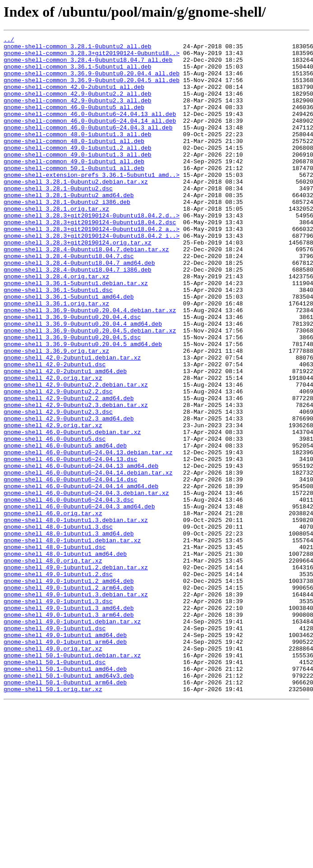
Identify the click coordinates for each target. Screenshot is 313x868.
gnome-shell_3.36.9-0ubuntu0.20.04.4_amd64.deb (83, 382)
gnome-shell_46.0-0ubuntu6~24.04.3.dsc (69, 593)
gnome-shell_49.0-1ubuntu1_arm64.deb (65, 763)
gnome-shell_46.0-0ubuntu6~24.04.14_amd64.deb (81, 577)
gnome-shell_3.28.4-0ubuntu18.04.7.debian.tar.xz (86, 292)
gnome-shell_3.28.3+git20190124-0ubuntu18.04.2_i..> (92, 276)
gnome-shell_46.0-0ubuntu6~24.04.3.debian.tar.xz (86, 585)
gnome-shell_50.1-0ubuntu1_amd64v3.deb (69, 804)
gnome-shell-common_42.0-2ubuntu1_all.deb (74, 97)
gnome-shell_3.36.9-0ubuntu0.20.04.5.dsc (72, 398)
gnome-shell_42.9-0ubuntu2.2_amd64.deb (69, 471)
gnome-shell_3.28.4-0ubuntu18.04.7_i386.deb (78, 317)
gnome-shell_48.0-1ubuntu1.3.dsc (58, 625)
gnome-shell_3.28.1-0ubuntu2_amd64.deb (69, 227)
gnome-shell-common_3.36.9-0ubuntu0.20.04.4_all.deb (92, 81)
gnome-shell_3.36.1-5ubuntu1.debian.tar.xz (76, 333)
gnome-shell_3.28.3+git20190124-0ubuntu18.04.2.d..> (92, 252)
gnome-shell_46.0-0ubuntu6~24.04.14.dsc (70, 568)
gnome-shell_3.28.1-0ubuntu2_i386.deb (67, 235)
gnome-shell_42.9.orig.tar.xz (53, 503)
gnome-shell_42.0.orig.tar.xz (53, 447)
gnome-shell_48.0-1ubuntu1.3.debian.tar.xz (76, 617)
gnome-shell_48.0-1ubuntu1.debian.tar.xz (72, 642)
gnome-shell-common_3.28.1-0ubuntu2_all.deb (78, 49)
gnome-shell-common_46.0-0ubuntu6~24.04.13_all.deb (90, 130)
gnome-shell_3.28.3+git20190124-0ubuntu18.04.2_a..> (92, 268)
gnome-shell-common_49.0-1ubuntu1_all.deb (74, 187)
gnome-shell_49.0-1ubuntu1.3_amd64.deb (69, 723)
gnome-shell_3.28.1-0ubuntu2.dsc (58, 219)
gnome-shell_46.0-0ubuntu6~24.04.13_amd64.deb (81, 552)
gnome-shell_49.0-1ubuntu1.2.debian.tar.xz (76, 674)
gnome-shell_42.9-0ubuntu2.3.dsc (58, 487)
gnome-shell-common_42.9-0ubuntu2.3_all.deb (78, 114)
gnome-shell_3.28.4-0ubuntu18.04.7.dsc (69, 300)
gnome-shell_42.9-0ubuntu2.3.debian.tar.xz (76, 479)
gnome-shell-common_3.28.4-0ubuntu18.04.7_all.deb (88, 65)
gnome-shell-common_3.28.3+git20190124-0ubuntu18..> (92, 57)
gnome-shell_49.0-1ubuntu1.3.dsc (58, 715)
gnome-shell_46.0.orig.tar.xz (53, 609)
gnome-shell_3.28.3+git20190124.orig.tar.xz (78, 284)
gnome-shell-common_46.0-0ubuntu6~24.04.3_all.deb (88, 146)
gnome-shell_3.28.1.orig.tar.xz (56, 244)
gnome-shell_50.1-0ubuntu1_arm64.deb (65, 812)
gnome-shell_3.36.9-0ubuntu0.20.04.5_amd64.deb (83, 406)
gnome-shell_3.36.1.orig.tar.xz (56, 357)
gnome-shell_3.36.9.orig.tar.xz (56, 414)
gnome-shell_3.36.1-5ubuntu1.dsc (58, 341)
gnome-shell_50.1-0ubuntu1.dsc (55, 788)
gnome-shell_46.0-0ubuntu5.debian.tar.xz (72, 512)
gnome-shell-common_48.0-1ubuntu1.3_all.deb (78, 154)
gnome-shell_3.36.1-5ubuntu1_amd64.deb (69, 349)
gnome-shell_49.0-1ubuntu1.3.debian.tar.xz (76, 706)
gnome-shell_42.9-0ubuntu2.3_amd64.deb (69, 495)
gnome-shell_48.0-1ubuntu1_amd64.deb (65, 658)
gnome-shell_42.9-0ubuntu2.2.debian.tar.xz (76, 455)
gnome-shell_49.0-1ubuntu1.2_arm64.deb (69, 698)
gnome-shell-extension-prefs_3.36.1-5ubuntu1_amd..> (92, 203)
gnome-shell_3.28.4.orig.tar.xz (56, 325)
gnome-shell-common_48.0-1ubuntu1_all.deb (74, 162)
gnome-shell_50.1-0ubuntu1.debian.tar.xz (72, 780)
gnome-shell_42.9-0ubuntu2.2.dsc (58, 463)
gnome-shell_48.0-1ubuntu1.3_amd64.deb (69, 633)
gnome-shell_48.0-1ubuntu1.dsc (55, 650)
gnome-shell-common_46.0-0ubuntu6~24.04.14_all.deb (90, 138)
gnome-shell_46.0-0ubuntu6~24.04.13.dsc (70, 544)
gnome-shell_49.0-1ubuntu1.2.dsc (58, 682)
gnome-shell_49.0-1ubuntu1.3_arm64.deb (69, 731)
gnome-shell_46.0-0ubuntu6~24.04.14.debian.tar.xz (88, 560)
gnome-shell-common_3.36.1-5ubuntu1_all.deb (78, 73)
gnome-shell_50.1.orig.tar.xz (53, 820)
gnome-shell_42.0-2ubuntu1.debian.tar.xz (72, 422)
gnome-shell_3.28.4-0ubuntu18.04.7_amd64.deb (79, 309)
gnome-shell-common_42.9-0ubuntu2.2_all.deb (78, 106)
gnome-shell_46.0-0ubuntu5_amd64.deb (65, 528)
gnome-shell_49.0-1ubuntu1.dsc (55, 747)
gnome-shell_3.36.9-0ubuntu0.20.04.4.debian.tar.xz (90, 365)
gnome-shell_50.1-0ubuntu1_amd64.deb (65, 796)
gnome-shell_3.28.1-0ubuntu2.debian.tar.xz (76, 211)
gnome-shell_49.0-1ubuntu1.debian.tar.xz (72, 739)
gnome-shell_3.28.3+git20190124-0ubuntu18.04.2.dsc (90, 260)
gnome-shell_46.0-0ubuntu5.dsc (55, 520)
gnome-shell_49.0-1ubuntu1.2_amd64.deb (69, 690)
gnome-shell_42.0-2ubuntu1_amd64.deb (65, 439)
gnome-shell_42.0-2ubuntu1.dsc (55, 430)
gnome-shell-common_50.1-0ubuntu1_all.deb (74, 195)
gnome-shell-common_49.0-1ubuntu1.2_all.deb (78, 171)
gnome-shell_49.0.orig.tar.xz (53, 771)
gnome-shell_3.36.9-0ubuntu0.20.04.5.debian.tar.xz (90, 390)
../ (9, 41)
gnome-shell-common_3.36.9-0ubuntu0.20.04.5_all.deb (92, 89)
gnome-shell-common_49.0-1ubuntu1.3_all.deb (78, 179)
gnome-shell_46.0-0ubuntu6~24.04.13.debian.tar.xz (88, 536)
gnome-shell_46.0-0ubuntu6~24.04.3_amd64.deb (79, 601)
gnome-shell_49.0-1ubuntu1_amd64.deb (65, 755)
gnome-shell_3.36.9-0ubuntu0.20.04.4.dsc (72, 374)
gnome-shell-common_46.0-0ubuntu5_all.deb (74, 122)
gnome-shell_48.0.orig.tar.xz (53, 666)
